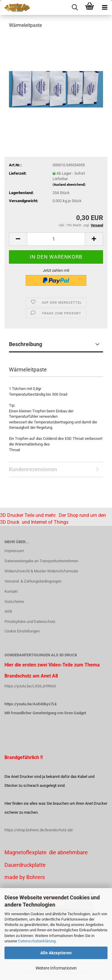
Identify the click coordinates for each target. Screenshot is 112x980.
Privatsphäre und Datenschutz (30, 622)
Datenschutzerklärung (37, 941)
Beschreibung (26, 344)
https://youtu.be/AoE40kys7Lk (31, 704)
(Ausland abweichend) (69, 185)
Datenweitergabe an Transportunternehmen (41, 561)
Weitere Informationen (56, 968)
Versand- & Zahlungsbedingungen (33, 581)
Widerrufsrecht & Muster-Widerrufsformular (41, 571)
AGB (8, 611)
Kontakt (11, 591)
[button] (18, 239)
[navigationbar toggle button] (105, 7)
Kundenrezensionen (33, 469)
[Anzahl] (56, 239)
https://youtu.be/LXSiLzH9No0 (30, 686)
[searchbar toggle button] (75, 7)
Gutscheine (14, 602)
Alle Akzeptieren (56, 953)
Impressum (14, 551)
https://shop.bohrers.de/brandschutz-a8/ (39, 830)
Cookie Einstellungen (22, 631)
